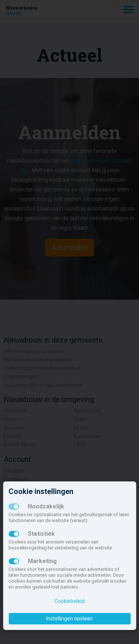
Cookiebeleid (69, 601)
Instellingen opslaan (69, 619)
